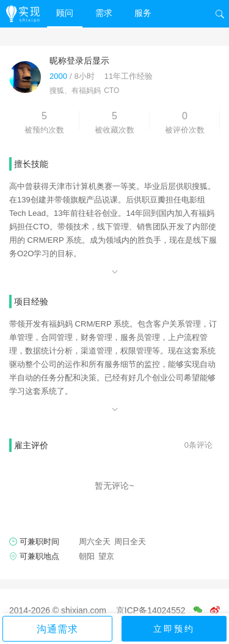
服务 (143, 13)
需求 (104, 13)
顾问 (65, 13)
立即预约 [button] (174, 629)
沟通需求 (57, 629)
